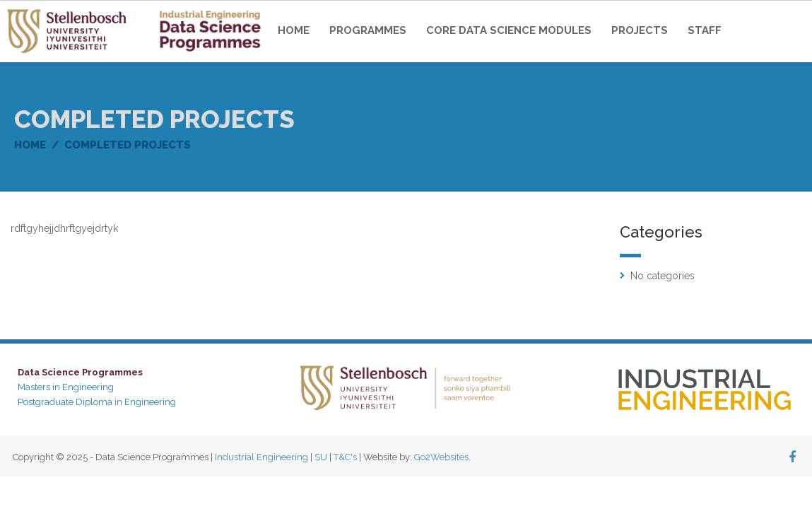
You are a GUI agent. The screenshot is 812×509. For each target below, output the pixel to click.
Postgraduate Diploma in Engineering (97, 402)
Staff (705, 30)
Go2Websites (441, 457)
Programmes (368, 30)
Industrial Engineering (261, 457)
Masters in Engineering (66, 387)
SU (321, 457)
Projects (640, 30)
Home (294, 30)
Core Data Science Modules (509, 30)
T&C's (345, 457)
